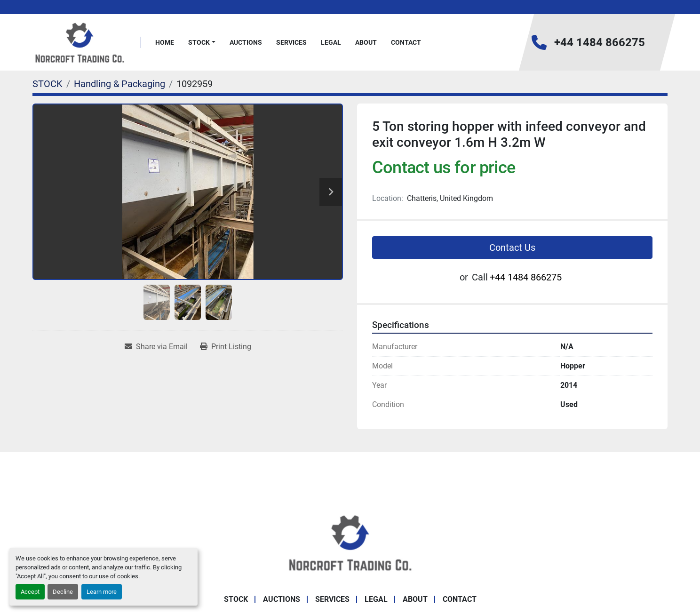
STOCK (199, 42)
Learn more (102, 592)
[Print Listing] (226, 347)
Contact (406, 42)
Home (165, 42)
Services (291, 42)
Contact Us (512, 248)
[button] (202, 43)
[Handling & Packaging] (119, 84)
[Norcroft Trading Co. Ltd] (350, 542)
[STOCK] (48, 84)
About (366, 42)
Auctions (246, 42)
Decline (63, 592)
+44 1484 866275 (600, 42)
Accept (30, 592)
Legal (331, 42)
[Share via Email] (156, 347)
